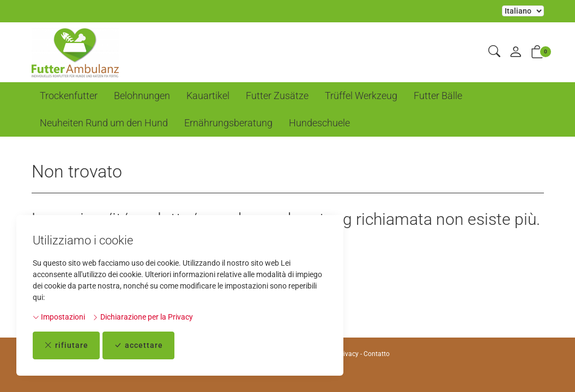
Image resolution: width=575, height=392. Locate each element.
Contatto (377, 354)
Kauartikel (208, 96)
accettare (138, 345)
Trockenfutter (69, 96)
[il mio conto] (516, 53)
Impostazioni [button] (59, 317)
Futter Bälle (438, 96)
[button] (494, 52)
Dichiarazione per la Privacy (143, 317)
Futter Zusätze (277, 96)
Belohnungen (142, 96)
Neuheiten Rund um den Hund (104, 123)
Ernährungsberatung (228, 123)
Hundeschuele (319, 123)
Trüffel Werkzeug (361, 96)
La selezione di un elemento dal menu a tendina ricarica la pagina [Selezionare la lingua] (523, 11)
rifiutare (66, 345)
